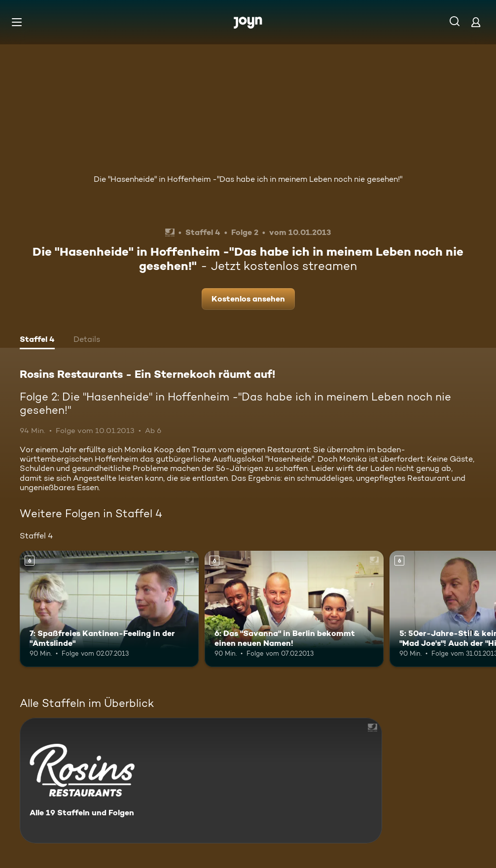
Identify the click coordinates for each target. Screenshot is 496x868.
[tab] (37, 340)
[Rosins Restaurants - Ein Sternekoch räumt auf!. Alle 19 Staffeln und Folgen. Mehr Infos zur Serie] (201, 781)
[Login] (476, 22)
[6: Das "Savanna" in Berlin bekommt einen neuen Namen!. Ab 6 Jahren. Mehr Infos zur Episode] (294, 609)
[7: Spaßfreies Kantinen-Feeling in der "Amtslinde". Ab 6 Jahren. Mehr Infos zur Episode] (109, 609)
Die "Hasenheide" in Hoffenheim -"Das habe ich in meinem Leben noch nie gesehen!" (248, 179)
